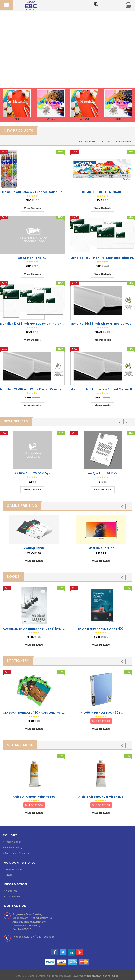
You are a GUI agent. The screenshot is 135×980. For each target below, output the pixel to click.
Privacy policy (14, 847)
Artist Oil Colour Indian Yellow (34, 797)
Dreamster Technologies (103, 976)
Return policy (13, 842)
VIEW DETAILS (32, 490)
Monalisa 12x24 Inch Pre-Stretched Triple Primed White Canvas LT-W (49, 324)
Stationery (124, 142)
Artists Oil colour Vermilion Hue (101, 797)
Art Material (88, 142)
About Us (12, 891)
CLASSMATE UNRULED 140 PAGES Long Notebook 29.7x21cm (45, 713)
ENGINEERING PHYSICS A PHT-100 (101, 629)
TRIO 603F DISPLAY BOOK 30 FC (101, 713)
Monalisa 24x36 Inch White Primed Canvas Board (35, 389)
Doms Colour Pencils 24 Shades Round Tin (32, 192)
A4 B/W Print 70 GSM (103, 473)
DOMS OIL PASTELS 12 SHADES (103, 192)
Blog (9, 875)
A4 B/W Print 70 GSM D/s (32, 473)
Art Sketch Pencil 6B (32, 258)
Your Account (14, 869)
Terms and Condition (18, 853)
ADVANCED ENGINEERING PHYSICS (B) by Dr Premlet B (40, 629)
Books (106, 142)
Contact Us (13, 896)
